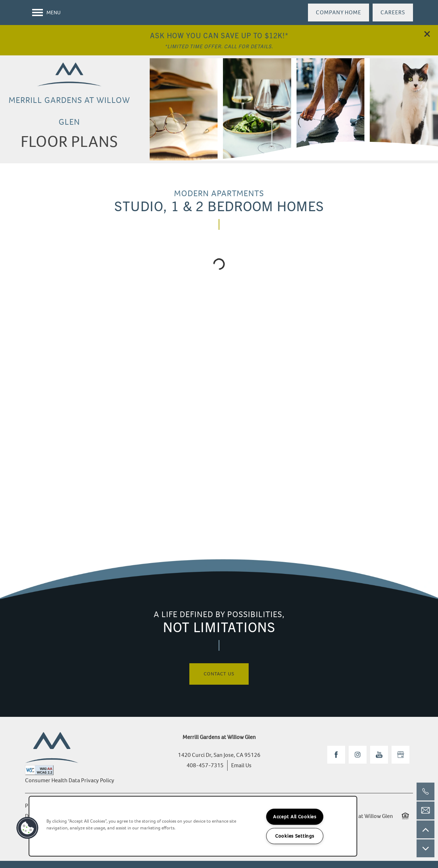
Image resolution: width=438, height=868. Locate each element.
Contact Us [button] (219, 674)
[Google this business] (400, 755)
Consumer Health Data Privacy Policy (70, 780)
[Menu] (46, 13)
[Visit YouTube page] (379, 755)
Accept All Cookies (295, 817)
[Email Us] (425, 810)
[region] (193, 826)
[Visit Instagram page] (358, 755)
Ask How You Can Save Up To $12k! (218, 35)
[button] (427, 34)
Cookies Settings (295, 836)
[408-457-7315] (425, 792)
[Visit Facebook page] (336, 755)
